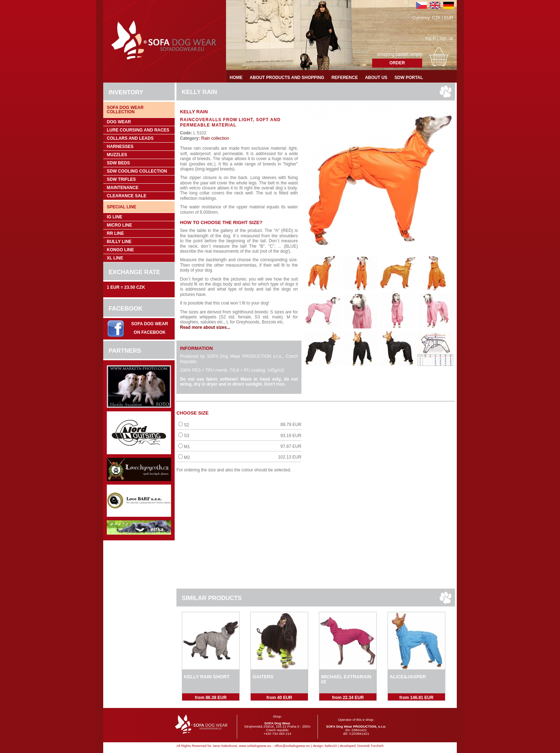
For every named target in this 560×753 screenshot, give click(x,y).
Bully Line (119, 242)
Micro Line (119, 225)
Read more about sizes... (205, 327)
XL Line (115, 258)
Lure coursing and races (138, 130)
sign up (446, 38)
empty (416, 54)
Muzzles (117, 155)
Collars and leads (130, 138)
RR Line (115, 233)
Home (236, 78)
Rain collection (214, 138)
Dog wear (119, 122)
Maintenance (123, 188)
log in (431, 38)
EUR (449, 18)
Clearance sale (127, 196)
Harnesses (120, 147)
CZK (436, 18)
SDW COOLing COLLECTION (137, 171)
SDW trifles (121, 179)
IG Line (114, 217)
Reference (345, 78)
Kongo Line (120, 250)
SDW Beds (118, 163)
